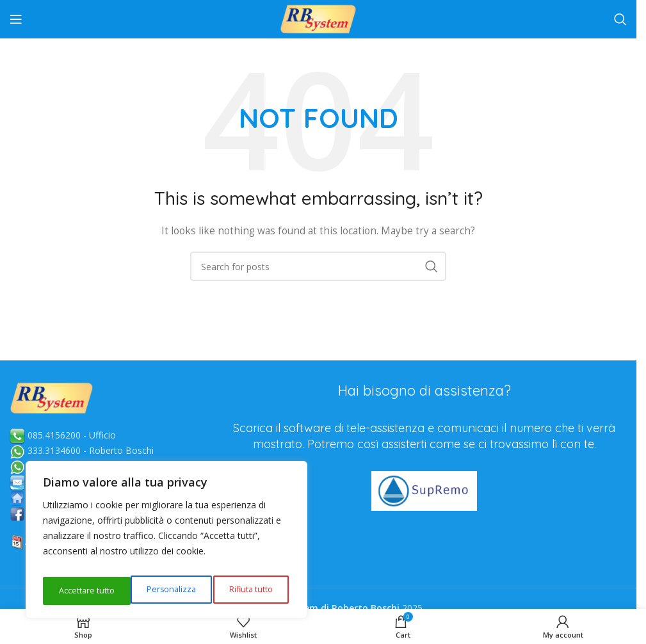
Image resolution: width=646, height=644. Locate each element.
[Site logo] (319, 18)
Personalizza (81, 591)
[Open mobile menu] (16, 19)
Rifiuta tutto (162, 591)
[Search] (620, 19)
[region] (166, 543)
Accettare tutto (246, 591)
